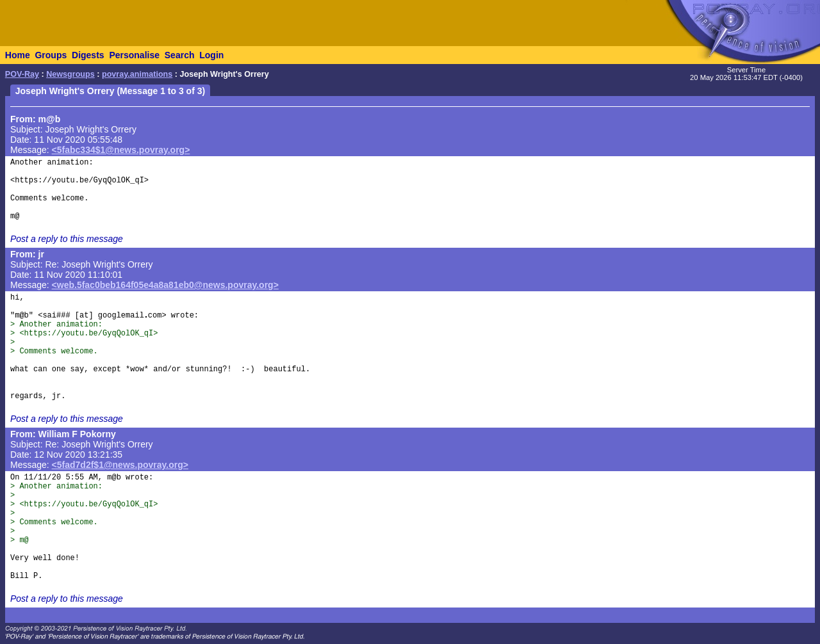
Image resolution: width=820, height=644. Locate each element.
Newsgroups (70, 74)
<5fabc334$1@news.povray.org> (121, 150)
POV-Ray (22, 74)
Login (211, 55)
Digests (88, 55)
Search (180, 55)
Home (18, 55)
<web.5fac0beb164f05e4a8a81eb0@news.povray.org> (165, 285)
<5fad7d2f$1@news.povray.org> (120, 465)
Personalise (134, 55)
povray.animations (137, 74)
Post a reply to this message (67, 239)
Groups (51, 55)
